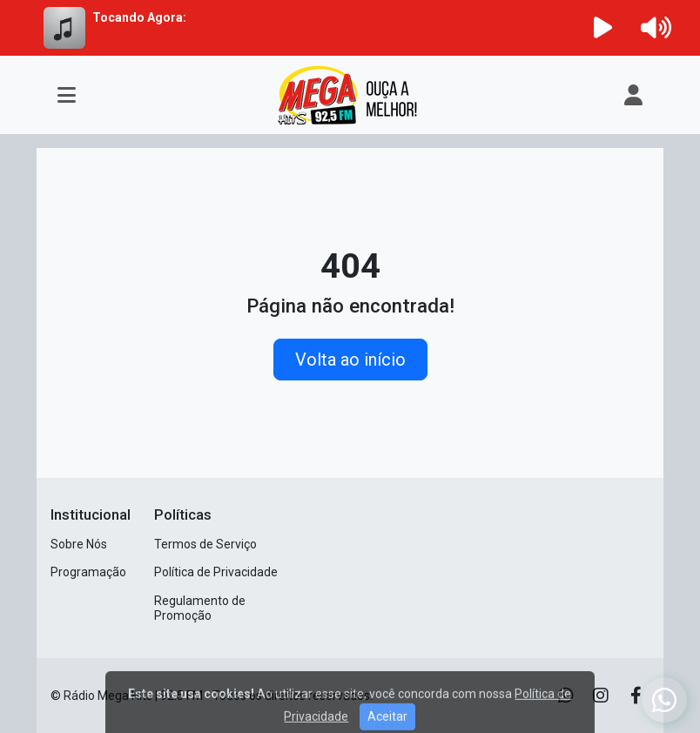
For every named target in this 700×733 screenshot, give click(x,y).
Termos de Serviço (205, 544)
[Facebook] (636, 696)
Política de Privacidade (216, 572)
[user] (633, 95)
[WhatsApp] (664, 700)
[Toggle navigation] (67, 95)
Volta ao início (350, 360)
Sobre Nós (79, 544)
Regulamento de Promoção (200, 608)
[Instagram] (601, 696)
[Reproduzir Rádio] (603, 28)
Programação (88, 572)
